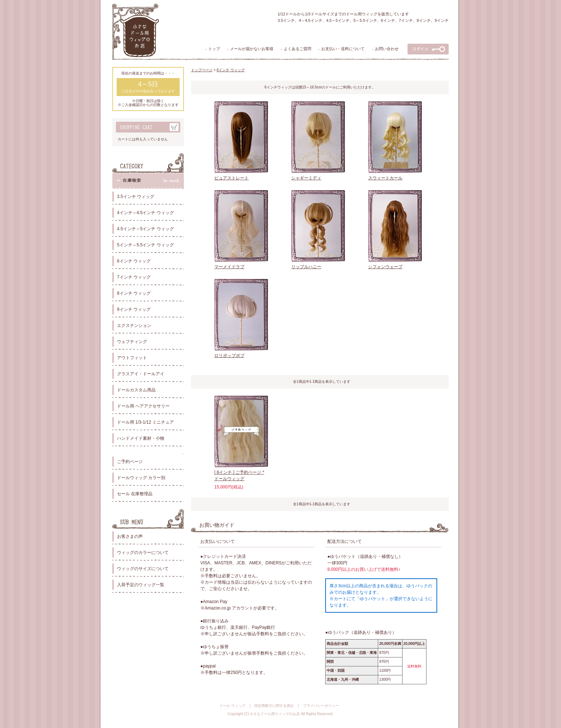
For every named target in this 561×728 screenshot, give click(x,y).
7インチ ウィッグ (134, 277)
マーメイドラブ (229, 267)
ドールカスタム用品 (136, 390)
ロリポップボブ (229, 356)
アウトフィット (132, 358)
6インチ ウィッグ (134, 261)
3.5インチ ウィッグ (136, 197)
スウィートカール (385, 178)
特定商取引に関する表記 (274, 706)
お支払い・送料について (343, 49)
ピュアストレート (231, 178)
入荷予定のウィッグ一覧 (141, 585)
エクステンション (134, 326)
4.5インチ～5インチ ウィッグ (145, 229)
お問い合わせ (387, 49)
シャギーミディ (306, 178)
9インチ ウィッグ (134, 309)
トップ (214, 49)
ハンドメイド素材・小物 (141, 438)
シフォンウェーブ (385, 267)
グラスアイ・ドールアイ (141, 374)
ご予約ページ (130, 462)
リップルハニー (306, 267)
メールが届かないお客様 (252, 49)
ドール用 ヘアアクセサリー (143, 406)
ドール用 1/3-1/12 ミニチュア (145, 422)
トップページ (202, 70)
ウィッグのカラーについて (143, 553)
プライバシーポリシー (321, 706)
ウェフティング (132, 342)
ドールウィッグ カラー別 (141, 478)
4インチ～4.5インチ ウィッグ (145, 213)
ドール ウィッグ (232, 706)
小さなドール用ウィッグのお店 (275, 714)
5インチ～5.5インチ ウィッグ (145, 245)
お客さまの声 (130, 536)
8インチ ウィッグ (134, 293)
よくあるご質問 (297, 49)
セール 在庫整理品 (135, 494)
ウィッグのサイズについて (143, 569)
